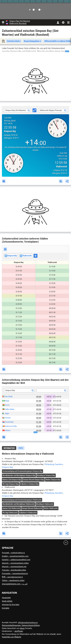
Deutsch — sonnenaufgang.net (14, 567)
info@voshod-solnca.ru (28, 623)
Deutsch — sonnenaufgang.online (15, 563)
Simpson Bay (7, 467)
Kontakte (6, 608)
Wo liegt (11, 484)
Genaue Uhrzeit (33, 480)
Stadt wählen (7, 601)
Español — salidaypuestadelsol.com (16, 560)
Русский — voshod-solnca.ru (13, 553)
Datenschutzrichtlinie (31, 625)
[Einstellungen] (63, 22)
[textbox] (52, 391)
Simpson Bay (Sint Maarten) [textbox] (16, 110)
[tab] (9, 448)
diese (22, 628)
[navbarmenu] (68, 22)
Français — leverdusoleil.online (14, 570)
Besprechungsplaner (32, 41)
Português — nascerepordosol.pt (15, 574)
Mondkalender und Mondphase (19, 475)
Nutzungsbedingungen (11, 625)
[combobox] (17, 110)
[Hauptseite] (3, 22)
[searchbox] (38, 256)
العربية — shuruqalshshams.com (15, 584)
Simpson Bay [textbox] (10, 390)
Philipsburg (49, 464)
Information (9, 448)
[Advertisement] (35, 81)
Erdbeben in (29, 484)
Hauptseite (6, 598)
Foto (21, 448)
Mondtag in (46, 475)
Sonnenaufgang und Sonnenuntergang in (22, 471)
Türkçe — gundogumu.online (13, 580)
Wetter (53, 480)
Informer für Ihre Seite (11, 605)
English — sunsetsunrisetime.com (15, 556)
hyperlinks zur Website (12, 637)
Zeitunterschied (14, 41)
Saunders (59, 464)
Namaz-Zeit (12, 480)
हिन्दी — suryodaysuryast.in (12, 577)
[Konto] (58, 22)
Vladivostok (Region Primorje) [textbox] (51, 110)
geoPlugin (19, 631)
